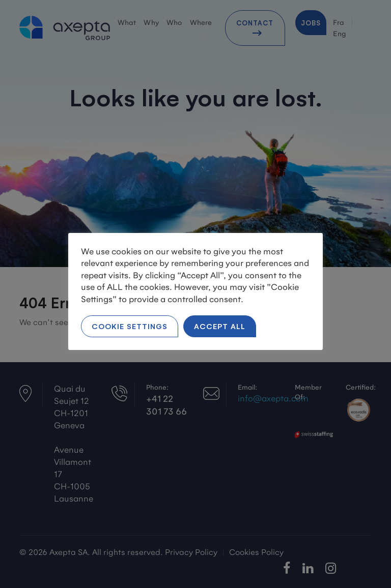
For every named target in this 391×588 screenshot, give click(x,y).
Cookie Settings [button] (130, 326)
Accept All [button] (220, 326)
